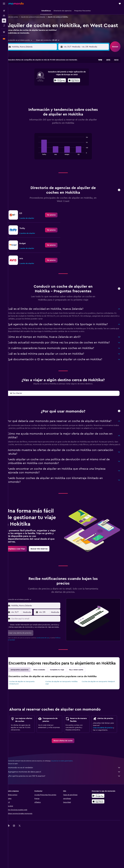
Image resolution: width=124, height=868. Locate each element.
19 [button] (58, 86)
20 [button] (24, 92)
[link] (54, 216)
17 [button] (47, 86)
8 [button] (36, 81)
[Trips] (4, 32)
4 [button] (52, 75)
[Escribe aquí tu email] (40, 626)
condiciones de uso (48, 647)
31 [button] (47, 98)
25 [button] (52, 92)
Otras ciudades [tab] (45, 684)
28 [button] (30, 98)
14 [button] (30, 86)
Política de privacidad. (19, 649)
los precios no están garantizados (68, 780)
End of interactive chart (40, 154)
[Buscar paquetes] (4, 25)
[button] (4, 4)
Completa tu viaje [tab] (63, 684)
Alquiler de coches (18, 17)
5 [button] (58, 75)
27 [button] (24, 98)
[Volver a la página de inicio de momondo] (16, 4)
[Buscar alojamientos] (4, 16)
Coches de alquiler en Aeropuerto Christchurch (28, 697)
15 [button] (36, 86)
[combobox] (25, 47)
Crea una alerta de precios (104, 746)
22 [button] (36, 92)
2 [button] (41, 75)
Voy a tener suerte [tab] (82, 684)
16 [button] (41, 86)
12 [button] (58, 81)
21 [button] (30, 92)
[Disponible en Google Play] (100, 815)
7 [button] (30, 81)
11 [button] (52, 81)
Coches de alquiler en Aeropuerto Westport (100, 696)
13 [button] (24, 86)
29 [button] (36, 98)
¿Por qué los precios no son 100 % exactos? (67, 795)
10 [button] (47, 81)
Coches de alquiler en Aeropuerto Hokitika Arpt (65, 697)
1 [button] (36, 75)
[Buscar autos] (4, 21)
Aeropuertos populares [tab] (25, 684)
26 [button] (58, 92)
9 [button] (41, 81)
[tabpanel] (66, 149)
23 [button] (41, 92)
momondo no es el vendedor (67, 787)
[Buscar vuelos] (4, 11)
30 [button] (41, 98)
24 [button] (47, 92)
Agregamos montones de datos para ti (67, 791)
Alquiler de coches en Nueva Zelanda (39, 17)
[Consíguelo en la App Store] (100, 820)
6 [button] (24, 81)
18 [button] (52, 86)
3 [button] (47, 75)
